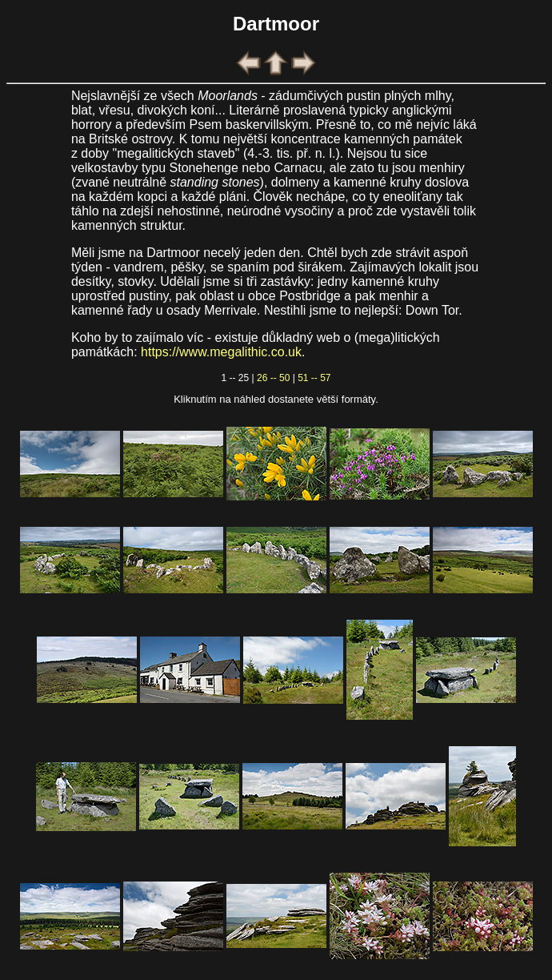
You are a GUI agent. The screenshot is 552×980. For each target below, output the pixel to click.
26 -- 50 (273, 378)
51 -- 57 (314, 378)
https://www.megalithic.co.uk (221, 352)
